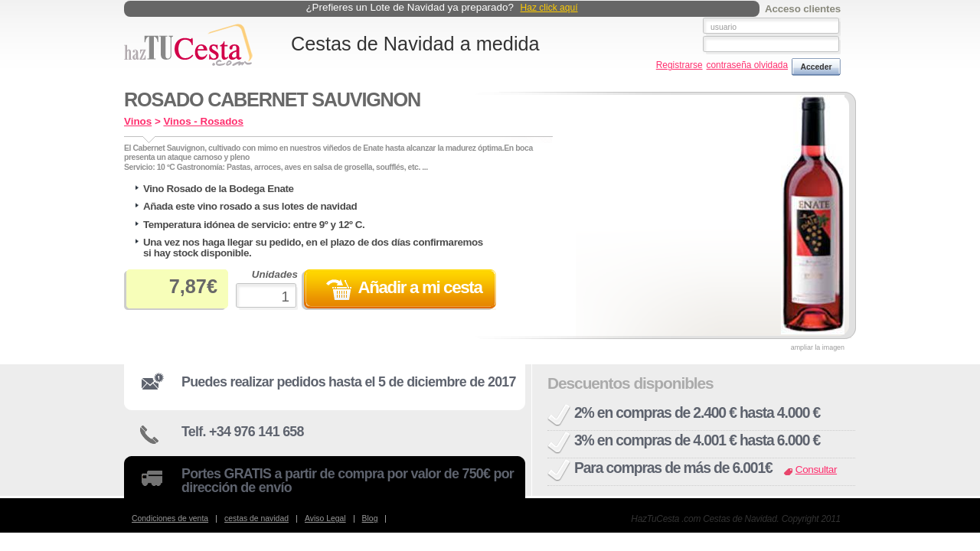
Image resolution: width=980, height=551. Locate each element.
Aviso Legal (325, 519)
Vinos (138, 121)
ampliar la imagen (818, 348)
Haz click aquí (549, 8)
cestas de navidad (256, 519)
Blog (370, 519)
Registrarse (679, 66)
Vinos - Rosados (203, 121)
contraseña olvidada (747, 66)
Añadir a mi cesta (420, 287)
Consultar (816, 469)
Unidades (267, 290)
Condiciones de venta (170, 519)
